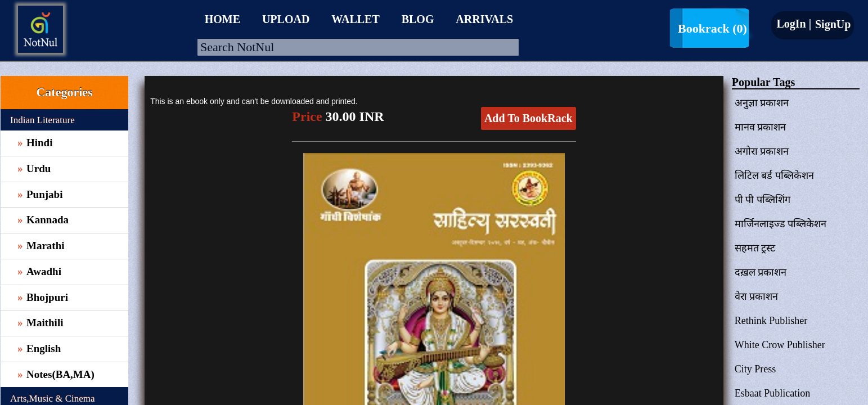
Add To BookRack (529, 118)
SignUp (831, 24)
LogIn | (794, 24)
